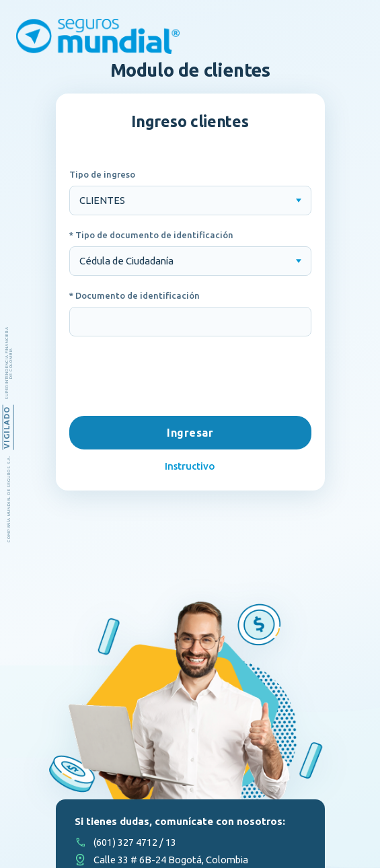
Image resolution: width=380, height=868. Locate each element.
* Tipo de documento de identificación (151, 235)
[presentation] (190, 377)
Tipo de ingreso (102, 174)
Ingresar (190, 433)
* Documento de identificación (135, 295)
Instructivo (190, 466)
